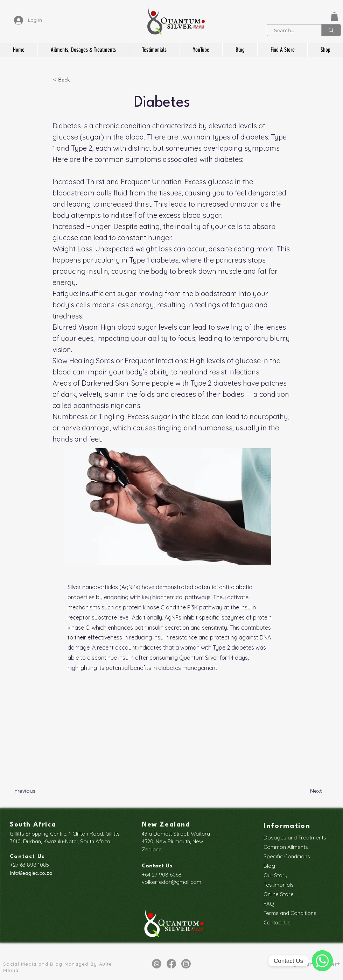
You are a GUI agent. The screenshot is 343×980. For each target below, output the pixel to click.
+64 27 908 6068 (162, 875)
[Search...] (290, 31)
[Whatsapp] (157, 964)
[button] (334, 17)
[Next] (304, 791)
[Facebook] (171, 964)
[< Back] (76, 80)
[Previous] (37, 791)
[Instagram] (186, 964)
